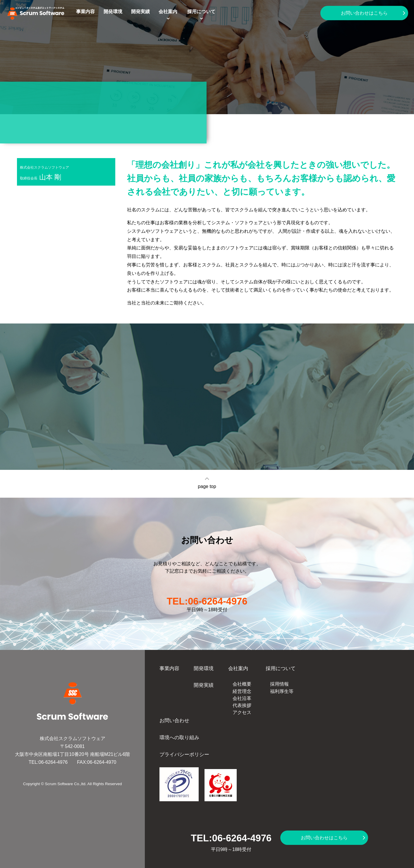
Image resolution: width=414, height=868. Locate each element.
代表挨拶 (242, 705)
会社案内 (168, 12)
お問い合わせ (174, 720)
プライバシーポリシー (184, 754)
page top (207, 486)
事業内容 (85, 12)
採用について (201, 12)
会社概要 (242, 684)
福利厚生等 (282, 691)
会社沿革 (242, 698)
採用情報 (279, 684)
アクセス (242, 712)
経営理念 (242, 691)
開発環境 (113, 12)
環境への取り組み (179, 737)
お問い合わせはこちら (364, 13)
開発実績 (140, 12)
